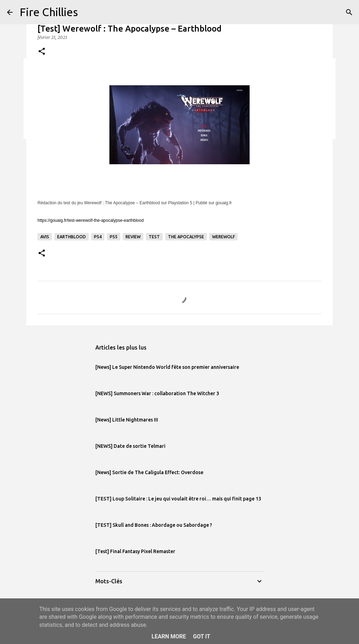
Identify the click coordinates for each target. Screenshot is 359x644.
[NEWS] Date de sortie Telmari (130, 446)
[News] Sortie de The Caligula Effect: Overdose (149, 472)
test (154, 237)
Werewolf (223, 237)
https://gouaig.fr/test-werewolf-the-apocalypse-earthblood (91, 220)
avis (45, 237)
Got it (201, 636)
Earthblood (72, 237)
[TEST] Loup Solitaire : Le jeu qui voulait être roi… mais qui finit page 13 (178, 499)
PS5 (114, 237)
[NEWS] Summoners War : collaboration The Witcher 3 (157, 393)
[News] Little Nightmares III (127, 420)
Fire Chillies (49, 12)
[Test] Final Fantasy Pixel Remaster (135, 551)
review (133, 237)
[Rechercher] (349, 12)
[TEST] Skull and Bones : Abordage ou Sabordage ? (154, 525)
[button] (42, 52)
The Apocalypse (186, 237)
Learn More (169, 636)
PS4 (98, 237)
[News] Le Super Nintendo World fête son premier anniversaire (167, 367)
